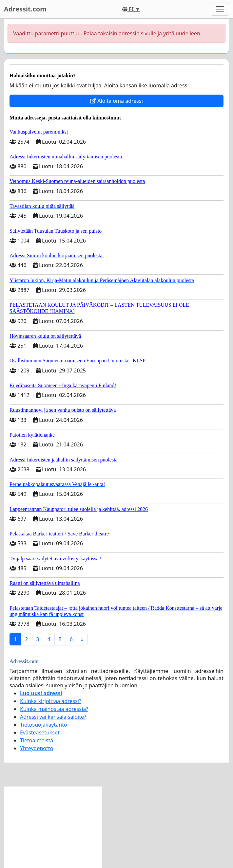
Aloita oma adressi (116, 101)
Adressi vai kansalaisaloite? (53, 717)
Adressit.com (25, 9)
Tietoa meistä (37, 740)
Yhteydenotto (37, 748)
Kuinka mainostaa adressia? (54, 709)
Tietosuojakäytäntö (44, 725)
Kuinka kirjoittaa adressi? (51, 701)
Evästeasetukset (40, 732)
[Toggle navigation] (220, 9)
